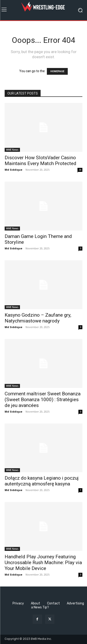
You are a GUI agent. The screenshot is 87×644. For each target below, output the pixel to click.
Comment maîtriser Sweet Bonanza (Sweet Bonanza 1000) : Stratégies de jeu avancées (43, 400)
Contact (53, 603)
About (35, 603)
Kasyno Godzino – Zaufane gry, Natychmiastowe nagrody (38, 318)
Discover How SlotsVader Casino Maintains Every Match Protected (40, 161)
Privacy (18, 603)
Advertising (75, 603)
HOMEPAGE (57, 71)
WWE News (12, 150)
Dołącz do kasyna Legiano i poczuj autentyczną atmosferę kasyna (42, 481)
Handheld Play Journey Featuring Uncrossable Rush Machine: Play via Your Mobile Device (43, 563)
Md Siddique (13, 170)
